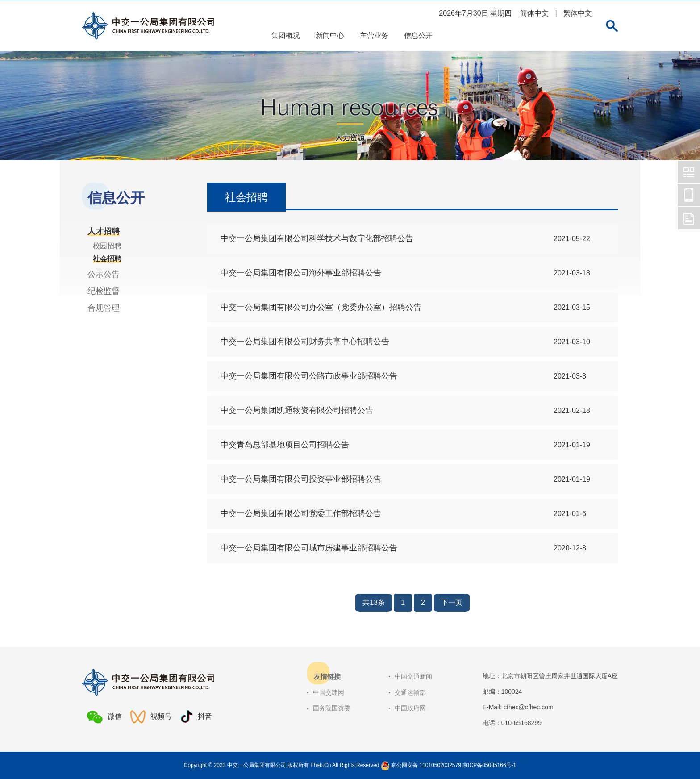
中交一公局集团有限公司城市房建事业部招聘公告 (309, 548)
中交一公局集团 (689, 172)
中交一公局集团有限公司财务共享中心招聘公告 (305, 342)
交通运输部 (410, 692)
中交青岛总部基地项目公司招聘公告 (285, 445)
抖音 (196, 717)
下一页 (452, 602)
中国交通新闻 (413, 676)
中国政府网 (410, 708)
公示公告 (104, 274)
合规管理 (104, 308)
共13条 (374, 602)
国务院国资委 (332, 708)
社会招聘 (107, 259)
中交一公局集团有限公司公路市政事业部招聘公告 (309, 376)
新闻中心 (330, 35)
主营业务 (374, 35)
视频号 (151, 717)
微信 (104, 717)
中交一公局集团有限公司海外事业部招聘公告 (301, 273)
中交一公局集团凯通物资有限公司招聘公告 (297, 410)
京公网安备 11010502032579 (426, 765)
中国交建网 (329, 692)
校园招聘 (107, 246)
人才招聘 (104, 231)
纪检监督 (104, 291)
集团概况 (286, 35)
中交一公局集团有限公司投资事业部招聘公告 (301, 479)
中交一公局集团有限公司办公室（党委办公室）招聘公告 (321, 307)
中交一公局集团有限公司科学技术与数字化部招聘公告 (317, 238)
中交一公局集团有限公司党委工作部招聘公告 (301, 513)
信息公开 (418, 35)
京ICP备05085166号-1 (489, 765)
